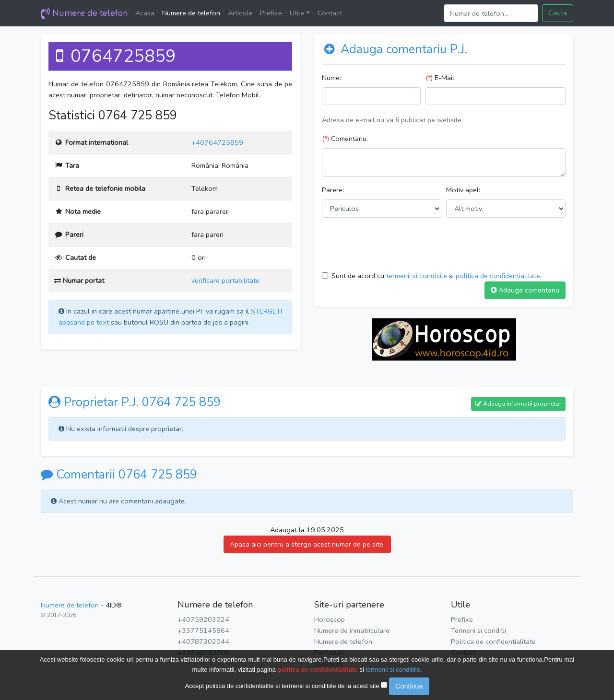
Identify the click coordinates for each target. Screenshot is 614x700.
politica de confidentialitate (498, 276)
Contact (330, 13)
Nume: (331, 78)
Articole (240, 13)
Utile (297, 13)
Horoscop (330, 619)
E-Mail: (441, 78)
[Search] (491, 13)
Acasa (145, 13)
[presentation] (395, 244)
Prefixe (271, 13)
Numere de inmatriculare (352, 630)
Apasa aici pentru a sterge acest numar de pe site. (307, 544)
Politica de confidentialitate (493, 642)
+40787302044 (203, 642)
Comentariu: (345, 139)
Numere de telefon (84, 13)
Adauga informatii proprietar (518, 403)
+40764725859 (217, 142)
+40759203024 (203, 619)
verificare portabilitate (225, 280)
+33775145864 (203, 630)
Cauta (558, 13)
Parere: (333, 190)
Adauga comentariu (525, 290)
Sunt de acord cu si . (437, 276)
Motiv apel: (463, 190)
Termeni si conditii (478, 630)
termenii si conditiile (417, 276)
